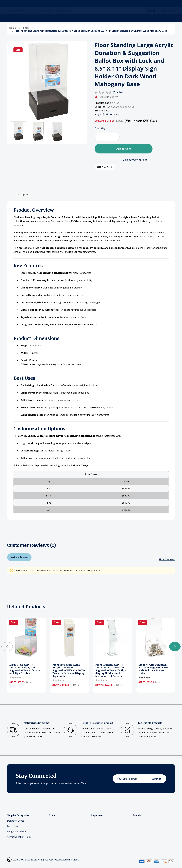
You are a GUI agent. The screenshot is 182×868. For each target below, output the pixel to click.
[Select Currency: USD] (169, 18)
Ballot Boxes (14, 826)
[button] (18, 131)
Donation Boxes (16, 821)
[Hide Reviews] (167, 559)
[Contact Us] (64, 18)
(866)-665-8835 (50, 9)
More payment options (135, 160)
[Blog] (34, 18)
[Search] (33, 7)
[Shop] (23, 18)
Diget (75, 860)
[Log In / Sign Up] (160, 7)
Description (23, 194)
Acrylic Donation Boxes (19, 837)
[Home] (13, 18)
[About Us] (47, 18)
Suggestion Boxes (17, 832)
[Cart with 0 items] (170, 7)
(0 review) (118, 92)
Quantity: (100, 128)
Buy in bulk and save (107, 114)
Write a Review (19, 557)
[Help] (151, 18)
